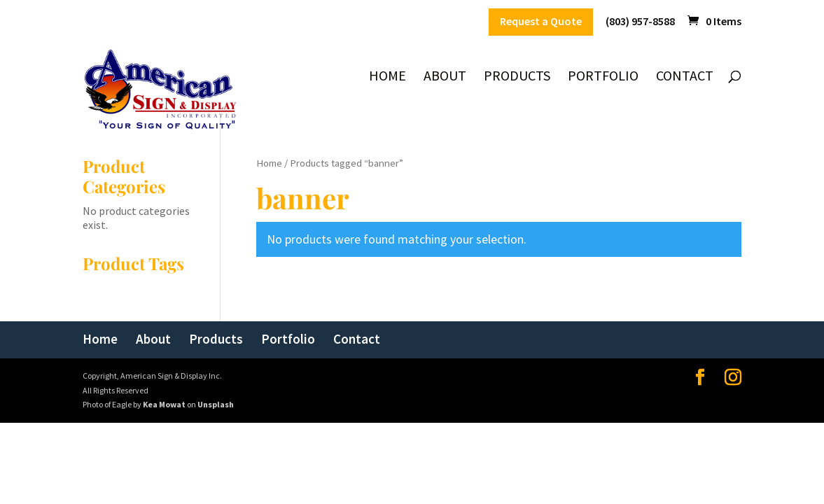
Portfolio (603, 77)
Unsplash (216, 404)
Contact (685, 77)
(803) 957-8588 (640, 22)
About (445, 77)
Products (517, 77)
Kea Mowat (164, 404)
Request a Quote (541, 22)
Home (387, 77)
